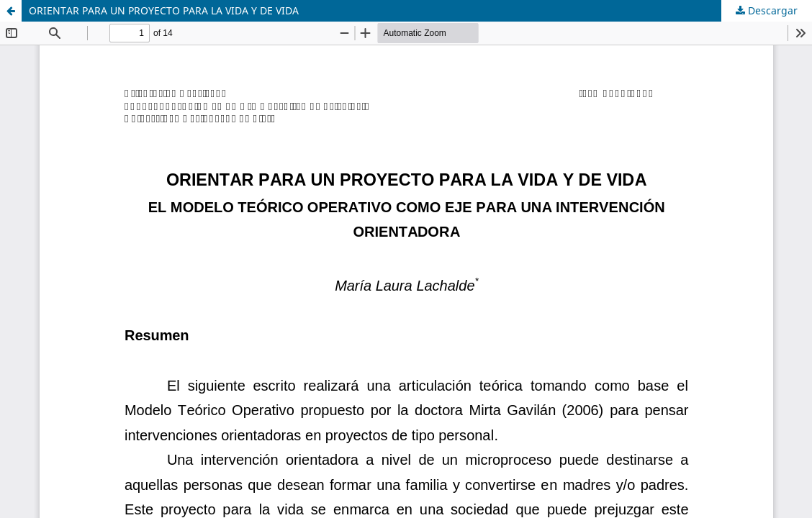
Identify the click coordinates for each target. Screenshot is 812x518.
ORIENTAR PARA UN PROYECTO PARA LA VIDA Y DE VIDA (164, 10)
